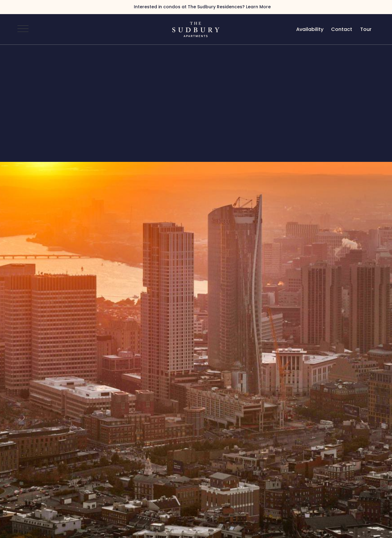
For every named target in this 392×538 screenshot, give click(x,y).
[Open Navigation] (23, 29)
